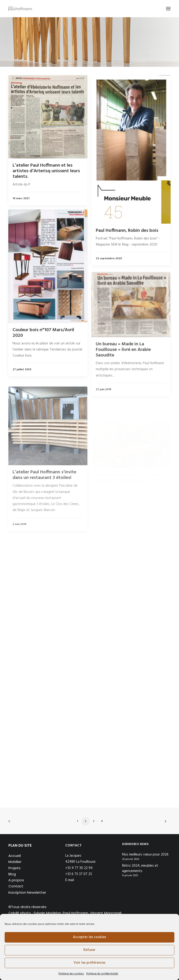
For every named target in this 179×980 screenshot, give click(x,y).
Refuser (89, 950)
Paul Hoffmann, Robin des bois (127, 231)
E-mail (70, 880)
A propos (16, 880)
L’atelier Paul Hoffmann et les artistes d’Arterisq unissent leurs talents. (46, 171)
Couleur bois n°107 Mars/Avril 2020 (43, 349)
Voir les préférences (89, 963)
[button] (168, 9)
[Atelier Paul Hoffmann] (20, 9)
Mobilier (15, 862)
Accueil (15, 856)
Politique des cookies (71, 974)
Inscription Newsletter (27, 892)
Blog (12, 874)
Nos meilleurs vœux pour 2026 (145, 855)
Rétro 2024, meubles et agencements (140, 868)
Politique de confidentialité (102, 974)
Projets (14, 868)
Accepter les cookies (89, 937)
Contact (16, 886)
